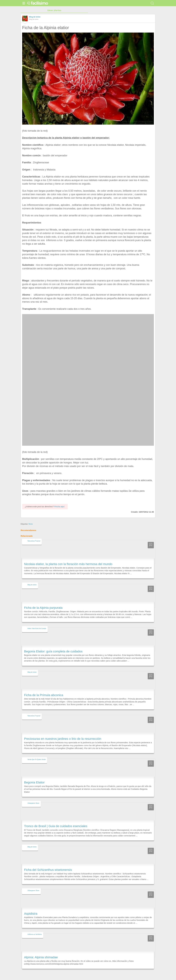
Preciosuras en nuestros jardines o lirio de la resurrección (63, 734)
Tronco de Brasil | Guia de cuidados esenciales (56, 821)
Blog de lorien (35, 17)
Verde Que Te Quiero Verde (37, 754)
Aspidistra (31, 909)
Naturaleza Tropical (34, 536)
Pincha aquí (59, 501)
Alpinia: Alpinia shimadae (41, 952)
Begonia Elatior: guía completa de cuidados (53, 646)
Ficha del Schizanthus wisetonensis (48, 865)
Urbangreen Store (33, 798)
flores (31, 519)
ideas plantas (54, 10)
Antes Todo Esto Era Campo (37, 623)
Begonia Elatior (34, 777)
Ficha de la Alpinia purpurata (43, 603)
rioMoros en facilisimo (35, 929)
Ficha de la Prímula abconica (44, 690)
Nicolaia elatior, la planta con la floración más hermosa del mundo (68, 559)
